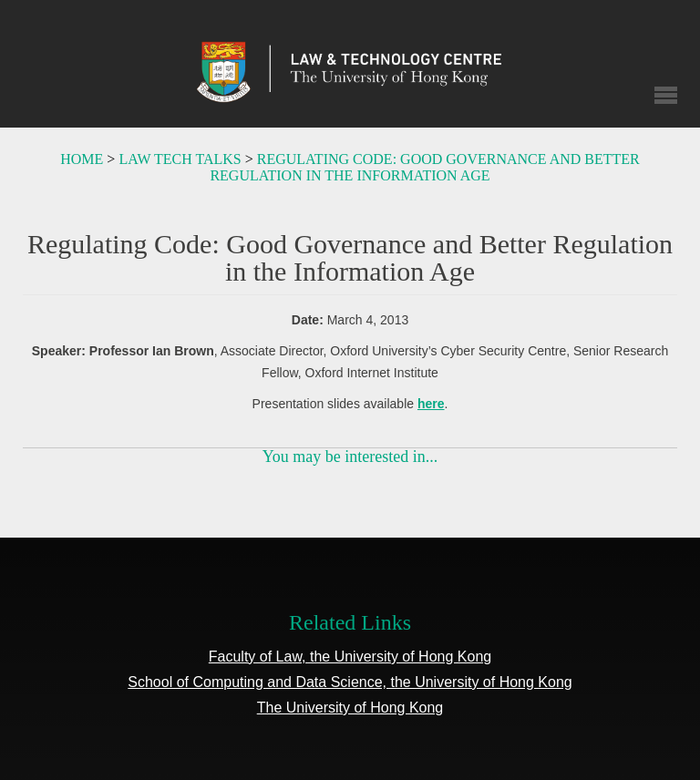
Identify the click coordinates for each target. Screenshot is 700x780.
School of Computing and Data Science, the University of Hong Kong (350, 682)
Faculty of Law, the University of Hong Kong (350, 657)
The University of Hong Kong (350, 708)
